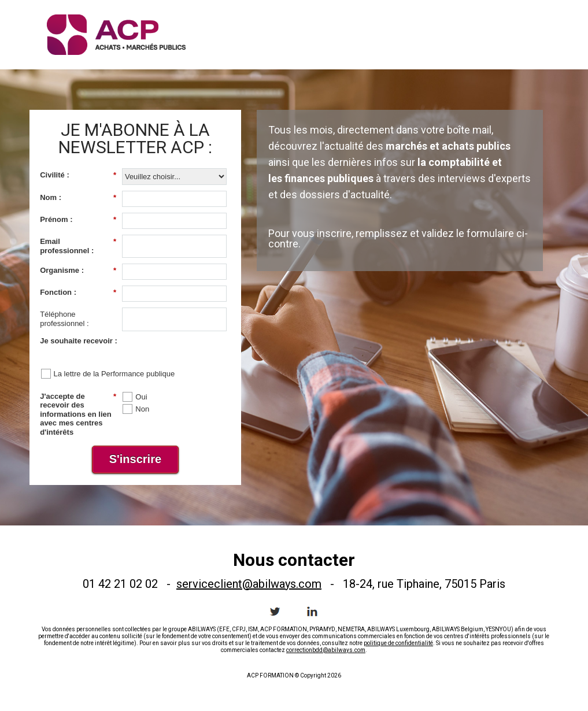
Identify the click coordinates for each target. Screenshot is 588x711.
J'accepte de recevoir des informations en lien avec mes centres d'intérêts (78, 414)
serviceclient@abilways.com (249, 584)
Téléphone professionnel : (64, 319)
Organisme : (78, 271)
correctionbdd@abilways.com (326, 650)
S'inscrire (135, 459)
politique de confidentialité (398, 643)
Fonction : (78, 292)
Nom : (78, 198)
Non (142, 409)
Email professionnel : (78, 246)
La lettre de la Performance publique (114, 374)
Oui (141, 397)
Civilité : (78, 175)
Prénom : (78, 220)
